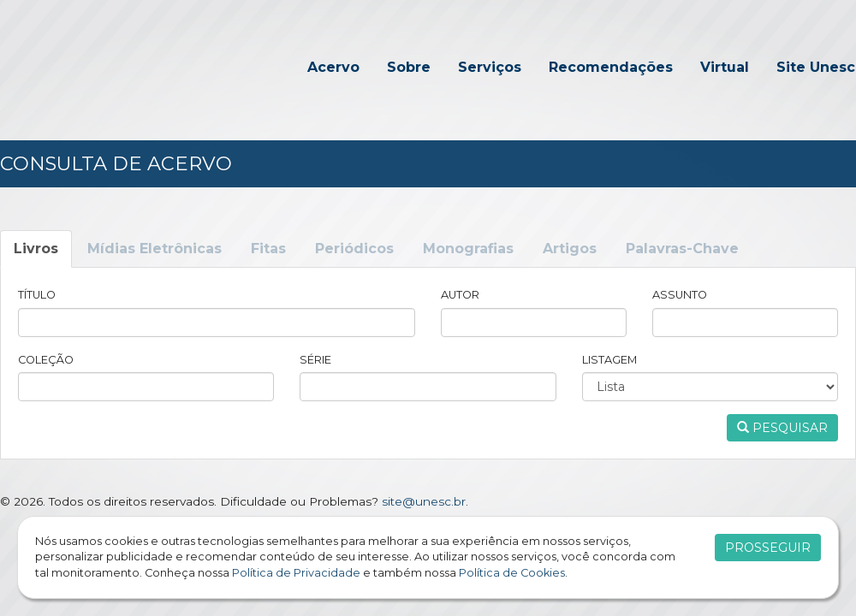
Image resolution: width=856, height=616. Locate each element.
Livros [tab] (36, 249)
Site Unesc (816, 67)
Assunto (680, 295)
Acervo (333, 67)
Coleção (46, 360)
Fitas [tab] (268, 249)
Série (315, 360)
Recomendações (611, 67)
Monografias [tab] (468, 249)
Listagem (609, 360)
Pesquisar (782, 428)
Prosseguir (768, 548)
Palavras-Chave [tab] (682, 249)
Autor (460, 295)
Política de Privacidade (296, 573)
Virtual (725, 67)
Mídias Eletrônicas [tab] (155, 249)
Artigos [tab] (570, 249)
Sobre (409, 67)
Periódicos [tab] (354, 249)
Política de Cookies (512, 573)
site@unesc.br (424, 501)
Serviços (490, 67)
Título (37, 295)
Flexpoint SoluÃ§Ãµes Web (845, 502)
